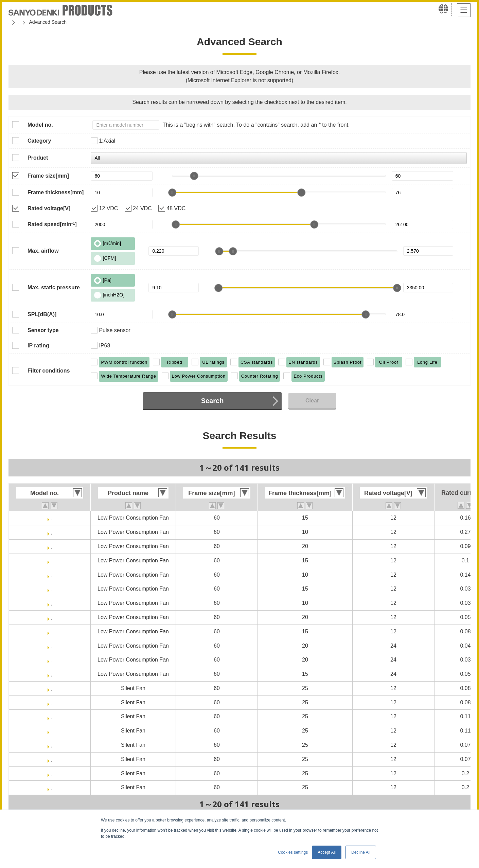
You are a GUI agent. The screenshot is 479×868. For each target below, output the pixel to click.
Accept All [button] (327, 852)
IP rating (38, 346)
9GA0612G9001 (51, 532)
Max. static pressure (54, 287)
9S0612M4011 (51, 759)
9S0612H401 (51, 716)
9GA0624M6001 (51, 660)
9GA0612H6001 (51, 546)
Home (15, 22)
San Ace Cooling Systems (58, 22)
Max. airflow (43, 251)
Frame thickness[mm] (56, 192)
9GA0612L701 (51, 589)
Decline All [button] (361, 852)
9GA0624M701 (51, 674)
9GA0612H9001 (51, 575)
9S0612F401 (51, 688)
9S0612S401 (51, 773)
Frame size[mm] (48, 176)
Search (212, 401)
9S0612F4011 (51, 702)
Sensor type (43, 330)
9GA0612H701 (51, 560)
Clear (312, 401)
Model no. (40, 125)
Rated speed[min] (52, 224)
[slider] (194, 176)
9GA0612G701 (51, 518)
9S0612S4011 (51, 787)
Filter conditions (49, 371)
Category (39, 141)
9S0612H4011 (51, 731)
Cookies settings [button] (293, 852)
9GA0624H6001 (51, 646)
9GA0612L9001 (51, 603)
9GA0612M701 (51, 631)
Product (38, 158)
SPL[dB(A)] (42, 314)
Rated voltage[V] (49, 208)
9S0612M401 (51, 745)
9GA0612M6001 (51, 617)
